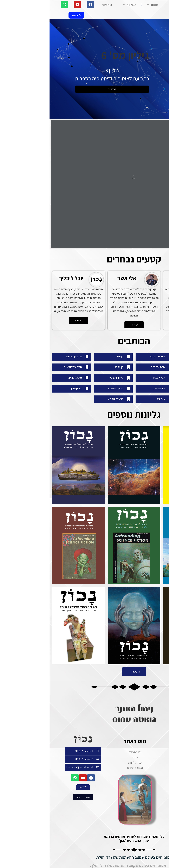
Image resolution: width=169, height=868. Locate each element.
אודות (103, 5)
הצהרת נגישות (85, 765)
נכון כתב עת (128, 5)
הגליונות (80, 5)
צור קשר (58, 5)
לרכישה (63, 89)
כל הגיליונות (85, 760)
